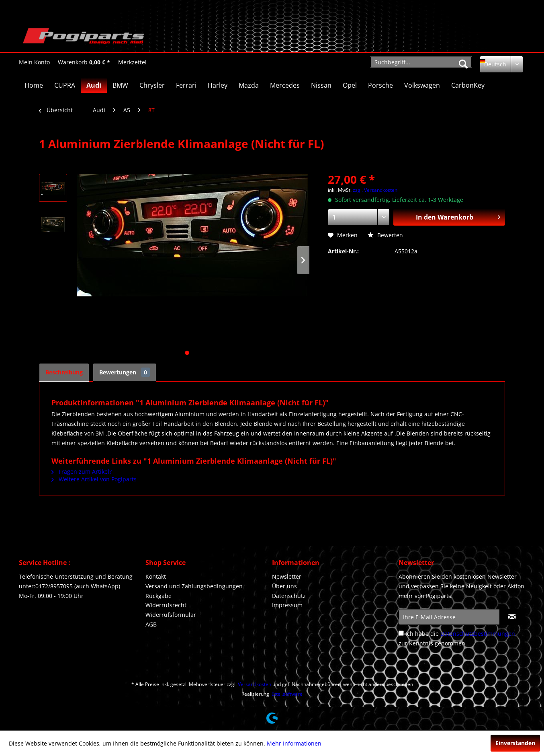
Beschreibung (64, 372)
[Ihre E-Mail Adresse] (449, 617)
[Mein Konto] (34, 62)
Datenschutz (289, 596)
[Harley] (218, 85)
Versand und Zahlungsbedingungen (194, 586)
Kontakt (156, 576)
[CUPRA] (65, 85)
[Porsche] (380, 85)
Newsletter (287, 576)
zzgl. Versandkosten (375, 190)
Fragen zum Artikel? (82, 471)
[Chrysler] (152, 85)
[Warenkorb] (84, 62)
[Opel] (350, 85)
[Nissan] (321, 85)
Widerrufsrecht (166, 605)
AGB (151, 624)
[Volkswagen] (422, 85)
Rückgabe (158, 596)
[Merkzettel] (132, 62)
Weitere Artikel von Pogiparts (94, 479)
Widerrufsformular (171, 615)
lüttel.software (286, 694)
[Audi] (94, 85)
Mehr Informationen (294, 743)
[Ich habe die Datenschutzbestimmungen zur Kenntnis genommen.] (401, 633)
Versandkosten (255, 684)
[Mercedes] (285, 85)
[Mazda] (249, 85)
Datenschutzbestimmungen (478, 634)
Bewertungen (125, 372)
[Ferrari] (186, 85)
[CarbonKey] (468, 85)
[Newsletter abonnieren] (512, 617)
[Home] (34, 85)
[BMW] (120, 85)
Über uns (284, 586)
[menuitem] (34, 62)
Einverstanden (515, 743)
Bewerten (385, 235)
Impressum (287, 605)
